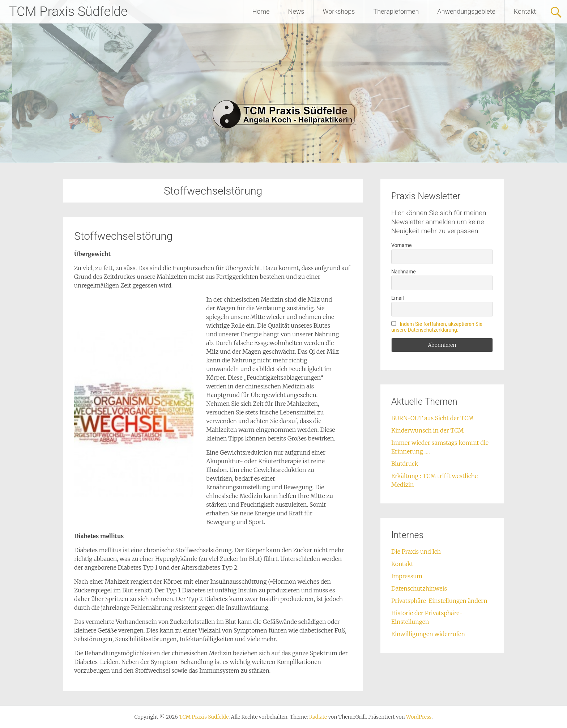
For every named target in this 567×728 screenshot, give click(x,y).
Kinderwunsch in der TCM (427, 430)
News (296, 11)
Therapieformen (396, 11)
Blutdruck (405, 464)
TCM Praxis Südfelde (68, 12)
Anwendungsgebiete (466, 11)
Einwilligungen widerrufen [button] (428, 634)
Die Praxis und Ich (416, 552)
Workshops (339, 11)
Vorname (401, 245)
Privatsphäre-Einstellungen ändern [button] (439, 601)
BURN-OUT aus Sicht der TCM (432, 418)
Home (261, 11)
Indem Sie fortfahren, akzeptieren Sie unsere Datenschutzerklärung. (437, 327)
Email (398, 298)
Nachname (404, 272)
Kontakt (525, 11)
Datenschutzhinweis (419, 588)
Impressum (407, 576)
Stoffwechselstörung (123, 236)
